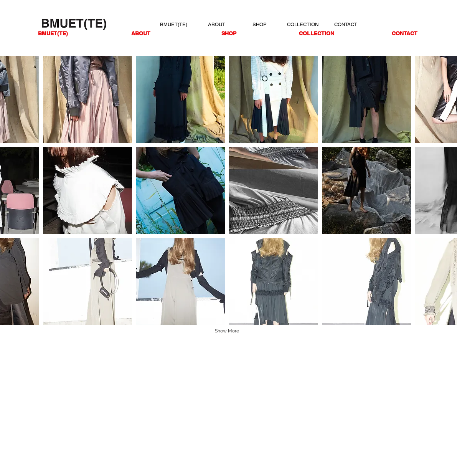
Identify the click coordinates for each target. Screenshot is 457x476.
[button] (87, 100)
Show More (227, 331)
